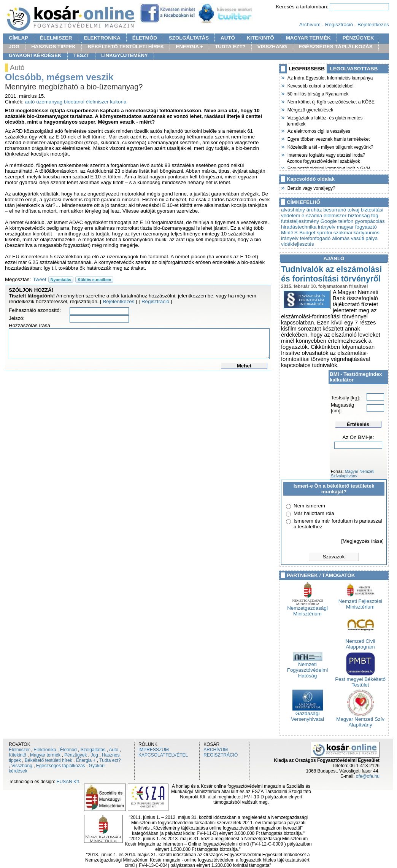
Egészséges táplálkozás (61, 766)
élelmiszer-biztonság (347, 215)
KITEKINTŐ (260, 38)
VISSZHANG (272, 47)
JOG (14, 47)
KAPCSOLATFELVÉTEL (163, 755)
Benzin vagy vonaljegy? (311, 188)
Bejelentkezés (373, 25)
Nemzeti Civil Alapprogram (360, 642)
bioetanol (74, 102)
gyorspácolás (370, 221)
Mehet (244, 366)
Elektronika (45, 750)
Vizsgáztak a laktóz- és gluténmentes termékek (325, 120)
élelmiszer (97, 102)
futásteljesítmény (300, 221)
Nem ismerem (309, 506)
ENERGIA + (189, 47)
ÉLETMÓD (145, 38)
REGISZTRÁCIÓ (221, 755)
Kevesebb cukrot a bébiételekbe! (320, 85)
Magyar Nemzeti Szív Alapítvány (360, 720)
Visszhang (22, 766)
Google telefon (337, 221)
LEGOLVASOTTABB (354, 69)
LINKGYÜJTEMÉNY (125, 55)
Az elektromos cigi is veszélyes (318, 130)
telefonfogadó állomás (325, 238)
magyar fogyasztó (357, 227)
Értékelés (358, 424)
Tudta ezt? (110, 760)
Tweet (40, 279)
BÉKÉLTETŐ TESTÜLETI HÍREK (126, 47)
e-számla (312, 215)
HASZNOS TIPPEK (53, 47)
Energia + (86, 760)
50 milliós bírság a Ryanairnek (318, 93)
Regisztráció (339, 25)
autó (30, 102)
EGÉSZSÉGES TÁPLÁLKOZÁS (336, 47)
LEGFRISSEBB (307, 69)
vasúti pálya (364, 238)
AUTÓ (228, 38)
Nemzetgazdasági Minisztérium (307, 609)
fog (375, 215)
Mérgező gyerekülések (310, 109)
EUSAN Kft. (68, 782)
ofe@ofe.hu (368, 776)
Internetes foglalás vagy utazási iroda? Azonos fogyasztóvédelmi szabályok (326, 157)
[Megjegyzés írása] (362, 541)
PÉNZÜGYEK (358, 38)
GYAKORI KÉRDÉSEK (35, 55)
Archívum (310, 25)
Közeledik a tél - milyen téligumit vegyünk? (330, 146)
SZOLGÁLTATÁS (189, 38)
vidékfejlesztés (298, 244)
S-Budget (305, 233)
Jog (94, 755)
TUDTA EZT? (230, 47)
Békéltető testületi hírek (48, 760)
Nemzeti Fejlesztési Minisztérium (360, 602)
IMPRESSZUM (154, 750)
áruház (314, 210)
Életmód (68, 750)
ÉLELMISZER (56, 38)
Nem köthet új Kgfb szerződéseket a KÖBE (331, 101)
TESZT (81, 55)
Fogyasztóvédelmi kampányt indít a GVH (328, 168)
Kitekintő (17, 755)
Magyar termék (45, 755)
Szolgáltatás (93, 750)
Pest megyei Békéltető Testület (360, 680)
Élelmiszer (19, 750)
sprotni (324, 233)
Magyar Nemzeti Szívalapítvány (353, 474)
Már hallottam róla (314, 513)
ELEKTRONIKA (102, 38)
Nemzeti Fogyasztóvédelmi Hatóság (307, 668)
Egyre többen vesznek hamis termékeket (328, 138)
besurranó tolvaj (341, 210)
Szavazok (334, 557)
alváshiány (293, 210)
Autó (114, 750)
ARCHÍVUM (216, 750)
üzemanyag (49, 102)
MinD (287, 233)
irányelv (327, 227)
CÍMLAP (18, 38)
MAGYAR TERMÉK (308, 38)
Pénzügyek (75, 755)
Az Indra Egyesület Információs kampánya (330, 77)
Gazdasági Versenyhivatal (307, 714)
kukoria (118, 102)
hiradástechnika (299, 227)
